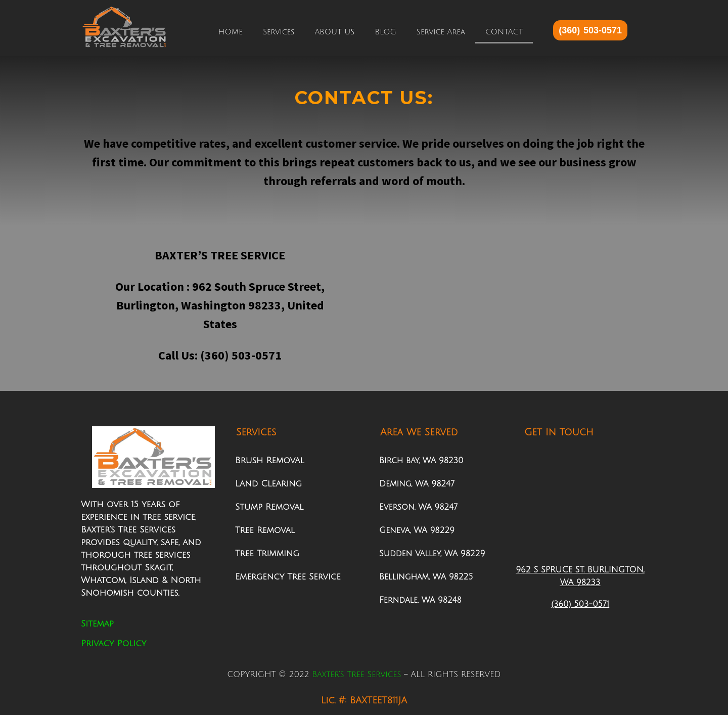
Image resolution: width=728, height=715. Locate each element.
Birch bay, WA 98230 (421, 461)
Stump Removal (269, 507)
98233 (587, 583)
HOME (231, 32)
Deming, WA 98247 (417, 484)
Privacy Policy (113, 643)
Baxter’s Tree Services (356, 675)
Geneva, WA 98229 (417, 530)
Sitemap (97, 624)
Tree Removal (265, 530)
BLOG (386, 32)
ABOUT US (334, 32)
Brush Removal (270, 460)
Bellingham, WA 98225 (426, 577)
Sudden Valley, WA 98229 (432, 554)
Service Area (441, 32)
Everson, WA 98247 (418, 507)
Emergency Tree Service (288, 577)
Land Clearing (268, 484)
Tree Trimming (267, 553)
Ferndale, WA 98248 (420, 600)
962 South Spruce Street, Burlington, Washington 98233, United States (221, 305)
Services (279, 32)
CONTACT (504, 32)
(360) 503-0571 (240, 355)
